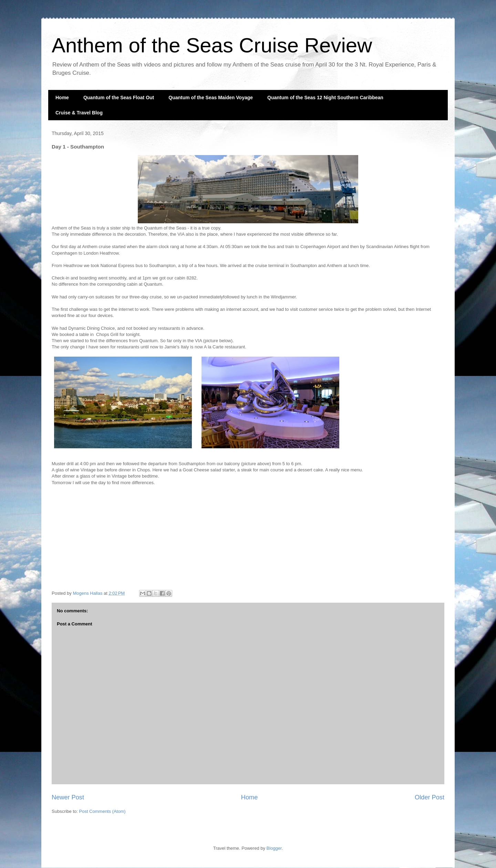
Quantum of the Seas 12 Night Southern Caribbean (325, 98)
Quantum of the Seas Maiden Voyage (211, 98)
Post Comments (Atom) (102, 811)
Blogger (274, 848)
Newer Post (68, 797)
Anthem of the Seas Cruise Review (212, 45)
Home (62, 98)
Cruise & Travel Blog (79, 113)
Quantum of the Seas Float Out (119, 98)
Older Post (430, 797)
